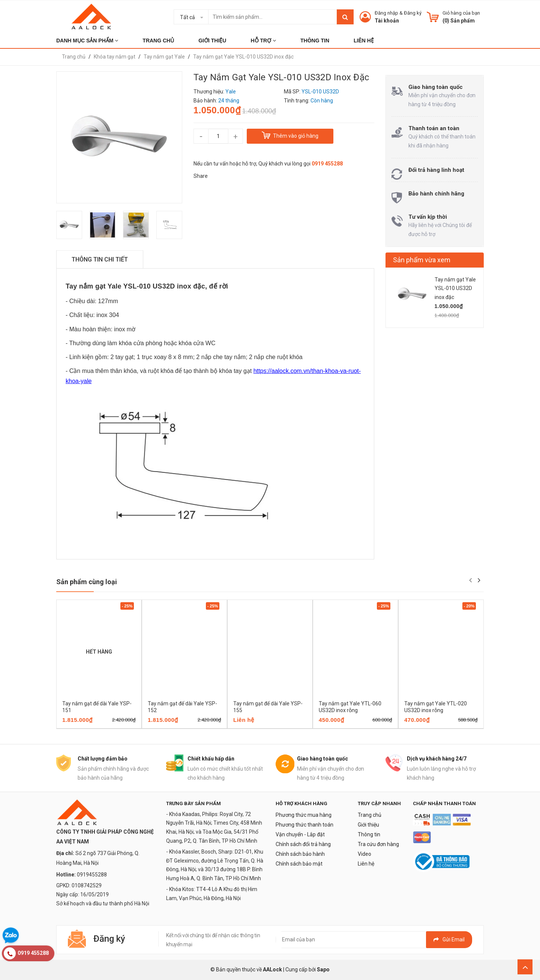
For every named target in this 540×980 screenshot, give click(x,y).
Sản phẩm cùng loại (87, 582)
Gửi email (449, 939)
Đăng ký (413, 13)
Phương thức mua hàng (304, 815)
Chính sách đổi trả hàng (303, 844)
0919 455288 (327, 164)
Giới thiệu (368, 825)
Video (364, 854)
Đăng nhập (386, 13)
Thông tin (369, 834)
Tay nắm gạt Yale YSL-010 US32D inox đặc (455, 289)
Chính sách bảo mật (299, 864)
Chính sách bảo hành (300, 854)
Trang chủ (370, 815)
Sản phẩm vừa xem (422, 260)
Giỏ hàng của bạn (461, 13)
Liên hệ (366, 864)
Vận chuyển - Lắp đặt (300, 834)
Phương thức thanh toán (304, 825)
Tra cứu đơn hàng (378, 844)
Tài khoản (387, 21)
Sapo (323, 969)
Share (201, 176)
